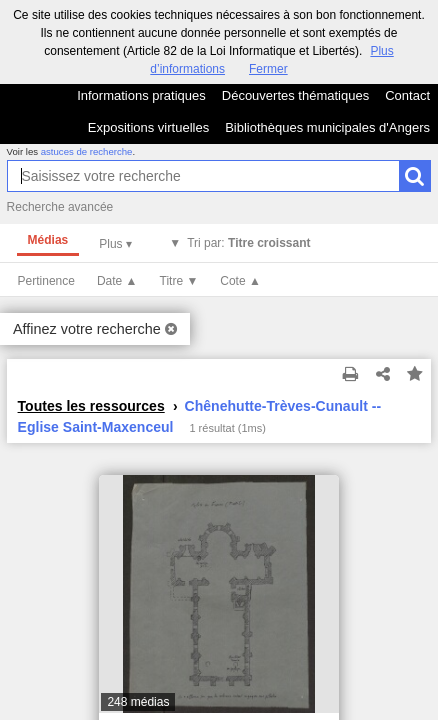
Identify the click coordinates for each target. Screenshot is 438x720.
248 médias (138, 702)
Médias (48, 240)
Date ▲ (117, 281)
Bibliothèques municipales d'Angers (327, 127)
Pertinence (46, 281)
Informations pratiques (141, 95)
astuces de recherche (87, 151)
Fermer (268, 69)
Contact (407, 95)
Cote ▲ (240, 281)
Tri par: (248, 243)
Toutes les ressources (91, 406)
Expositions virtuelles (148, 127)
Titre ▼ (179, 281)
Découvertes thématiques (295, 95)
